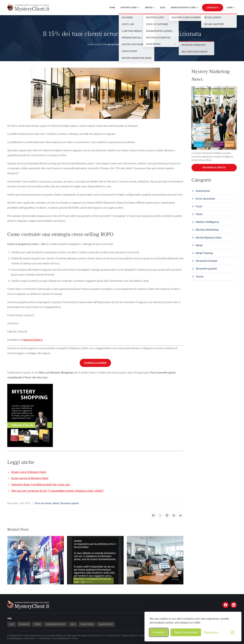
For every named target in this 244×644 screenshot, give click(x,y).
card (11, 624)
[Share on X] (160, 515)
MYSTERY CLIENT (130, 8)
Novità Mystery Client (209, 238)
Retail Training (204, 253)
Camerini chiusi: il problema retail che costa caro (41, 484)
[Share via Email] (180, 515)
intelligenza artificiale (56, 624)
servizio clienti (87, 624)
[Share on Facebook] (153, 515)
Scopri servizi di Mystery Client (30, 478)
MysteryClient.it (33, 340)
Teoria (199, 276)
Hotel (199, 214)
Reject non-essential (186, 632)
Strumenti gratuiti (69, 503)
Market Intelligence (207, 222)
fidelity (37, 624)
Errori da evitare (43, 503)
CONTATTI (213, 8)
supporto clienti (106, 624)
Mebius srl (61, 636)
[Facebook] (226, 605)
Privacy (75, 639)
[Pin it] (174, 515)
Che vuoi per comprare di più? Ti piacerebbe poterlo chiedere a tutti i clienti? (57, 491)
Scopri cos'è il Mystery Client (29, 472)
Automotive (203, 191)
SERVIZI (150, 8)
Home (112, 8)
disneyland (24, 624)
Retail (56, 503)
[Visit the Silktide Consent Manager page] (232, 632)
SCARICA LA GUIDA (95, 363)
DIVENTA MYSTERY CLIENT (185, 8)
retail (73, 624)
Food (199, 206)
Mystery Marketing (207, 230)
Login (231, 8)
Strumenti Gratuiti (207, 261)
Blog (163, 8)
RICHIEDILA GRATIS (214, 167)
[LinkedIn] (234, 605)
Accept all (159, 632)
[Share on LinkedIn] (167, 515)
